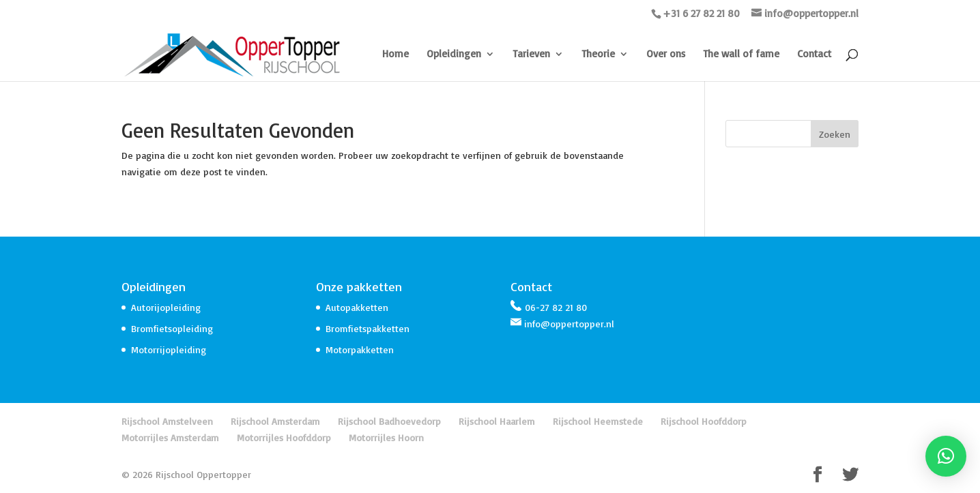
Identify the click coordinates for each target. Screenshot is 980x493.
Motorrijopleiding (169, 349)
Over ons (666, 55)
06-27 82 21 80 (556, 307)
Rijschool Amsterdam (275, 421)
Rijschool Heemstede (598, 421)
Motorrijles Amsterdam (170, 437)
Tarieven (531, 55)
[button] (946, 456)
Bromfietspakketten (367, 328)
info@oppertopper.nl (569, 324)
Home (395, 55)
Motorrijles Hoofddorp (284, 437)
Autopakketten (357, 307)
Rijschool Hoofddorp (704, 421)
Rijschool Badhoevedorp (389, 421)
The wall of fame (741, 55)
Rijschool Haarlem (497, 421)
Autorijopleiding (166, 307)
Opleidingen (454, 55)
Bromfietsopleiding (172, 328)
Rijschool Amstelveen (167, 421)
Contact (814, 55)
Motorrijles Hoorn (386, 437)
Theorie (598, 55)
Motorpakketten (360, 349)
